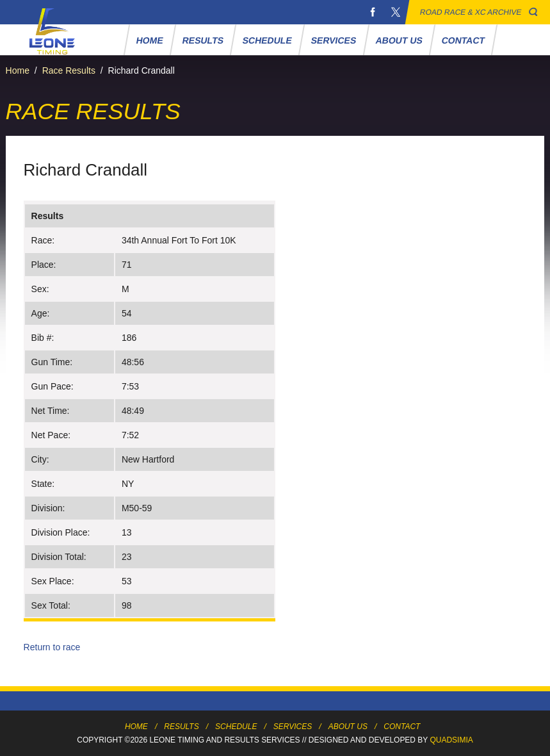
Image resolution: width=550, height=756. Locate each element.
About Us (399, 40)
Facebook (373, 12)
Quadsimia (451, 740)
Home (150, 40)
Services (334, 40)
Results (203, 40)
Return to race (52, 647)
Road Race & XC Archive (471, 12)
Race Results (69, 70)
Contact (463, 40)
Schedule (268, 40)
